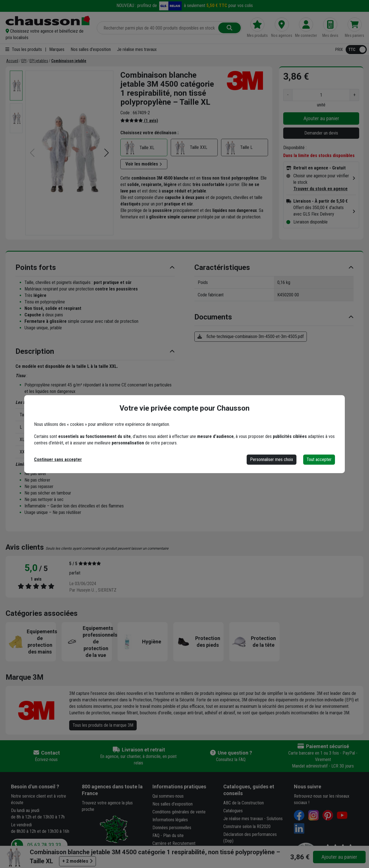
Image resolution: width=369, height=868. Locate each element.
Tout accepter (319, 459)
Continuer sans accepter (58, 459)
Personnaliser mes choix (272, 459)
